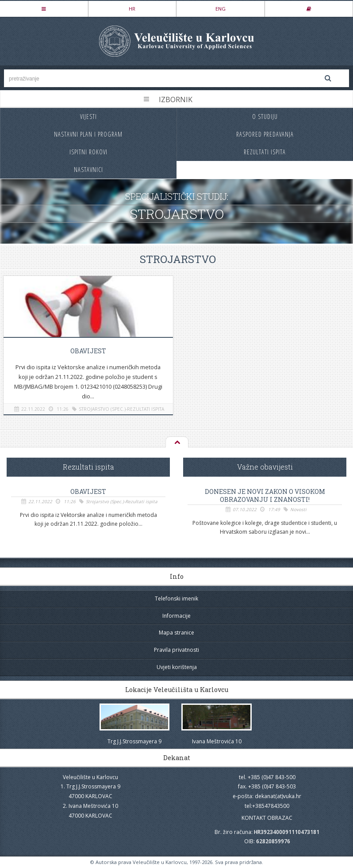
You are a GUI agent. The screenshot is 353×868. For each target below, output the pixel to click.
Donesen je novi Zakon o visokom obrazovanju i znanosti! (265, 496)
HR (132, 9)
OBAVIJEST (88, 351)
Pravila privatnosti (176, 650)
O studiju (265, 117)
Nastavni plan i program (88, 134)
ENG (221, 9)
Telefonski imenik (176, 598)
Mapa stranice (176, 633)
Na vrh (176, 443)
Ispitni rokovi (88, 152)
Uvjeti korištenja (177, 667)
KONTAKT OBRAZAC (267, 818)
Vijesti (88, 117)
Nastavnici (88, 170)
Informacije (176, 616)
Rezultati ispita (265, 152)
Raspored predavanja (265, 134)
